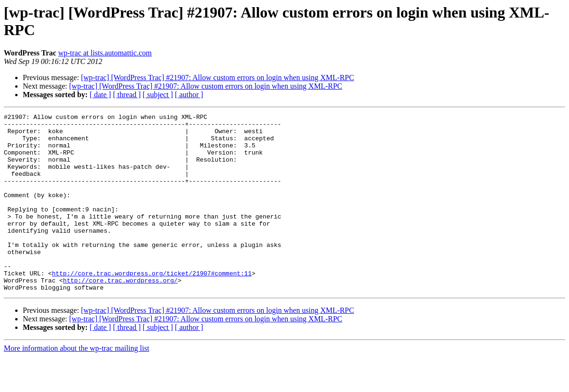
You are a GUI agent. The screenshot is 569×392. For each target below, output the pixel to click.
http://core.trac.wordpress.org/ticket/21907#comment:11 (151, 306)
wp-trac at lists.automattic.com (105, 53)
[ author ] (189, 95)
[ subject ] (158, 95)
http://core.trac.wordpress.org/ (120, 314)
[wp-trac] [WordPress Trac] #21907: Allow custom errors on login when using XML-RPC (218, 77)
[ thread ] (127, 95)
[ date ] (100, 95)
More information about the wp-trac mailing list (77, 384)
